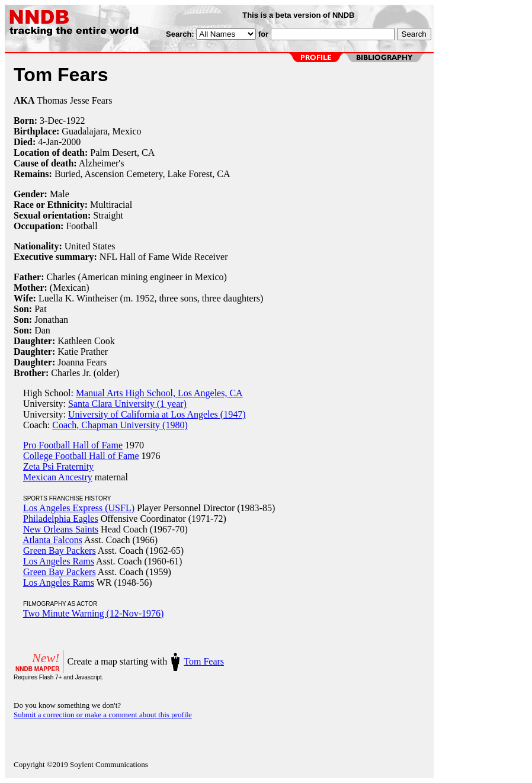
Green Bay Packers (60, 551)
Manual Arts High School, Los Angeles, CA (159, 393)
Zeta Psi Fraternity (58, 466)
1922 (75, 121)
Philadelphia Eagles (61, 519)
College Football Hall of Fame (81, 456)
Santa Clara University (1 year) (127, 404)
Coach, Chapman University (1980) (120, 425)
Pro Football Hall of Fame (73, 445)
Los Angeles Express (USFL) (79, 508)
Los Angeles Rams (59, 561)
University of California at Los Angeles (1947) (157, 414)
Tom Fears (204, 661)
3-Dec (51, 121)
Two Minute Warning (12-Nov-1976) (94, 613)
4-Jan (48, 142)
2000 (71, 142)
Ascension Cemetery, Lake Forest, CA (158, 174)
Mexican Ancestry (58, 477)
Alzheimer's (102, 163)
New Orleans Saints (61, 529)
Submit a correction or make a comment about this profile (103, 715)
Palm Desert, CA (122, 153)
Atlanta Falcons (52, 540)
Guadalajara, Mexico (101, 131)
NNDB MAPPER (37, 669)
